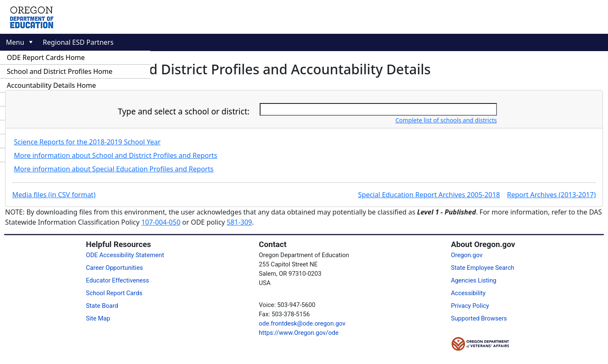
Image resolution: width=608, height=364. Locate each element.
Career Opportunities (115, 268)
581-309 (239, 222)
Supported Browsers (479, 318)
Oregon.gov (467, 255)
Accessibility (468, 293)
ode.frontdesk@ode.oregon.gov (302, 323)
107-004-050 (161, 222)
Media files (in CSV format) (54, 195)
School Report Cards (114, 293)
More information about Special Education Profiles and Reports (114, 169)
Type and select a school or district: (184, 111)
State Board (102, 306)
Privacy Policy (470, 306)
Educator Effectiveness (118, 280)
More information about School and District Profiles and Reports (116, 155)
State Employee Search (483, 268)
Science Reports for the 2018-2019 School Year (87, 142)
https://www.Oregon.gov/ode (299, 333)
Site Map (98, 318)
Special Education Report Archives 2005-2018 (429, 195)
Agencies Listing (474, 280)
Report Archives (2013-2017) (551, 195)
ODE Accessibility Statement (125, 255)
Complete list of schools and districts (446, 120)
